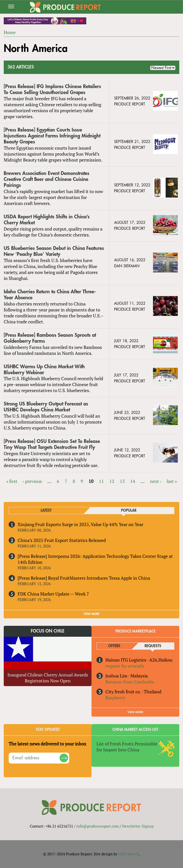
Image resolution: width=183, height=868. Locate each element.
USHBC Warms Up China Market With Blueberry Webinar (44, 370)
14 (133, 481)
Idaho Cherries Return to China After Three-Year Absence (50, 295)
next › (156, 481)
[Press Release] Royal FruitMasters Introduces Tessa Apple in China (84, 578)
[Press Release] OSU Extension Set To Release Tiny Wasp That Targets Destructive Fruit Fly (52, 444)
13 (122, 481)
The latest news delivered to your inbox (47, 744)
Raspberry (115, 698)
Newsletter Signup (138, 826)
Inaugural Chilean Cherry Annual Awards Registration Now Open (48, 678)
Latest (46, 511)
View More (135, 712)
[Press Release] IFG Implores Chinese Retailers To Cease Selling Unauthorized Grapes (52, 89)
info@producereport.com (98, 826)
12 (112, 481)
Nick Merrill (129, 854)
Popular (129, 511)
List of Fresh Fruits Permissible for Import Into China (127, 747)
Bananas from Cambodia (130, 682)
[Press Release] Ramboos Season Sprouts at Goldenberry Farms (50, 338)
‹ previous (32, 481)
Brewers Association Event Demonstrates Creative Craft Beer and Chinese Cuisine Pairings (46, 179)
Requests (153, 646)
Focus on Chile (48, 631)
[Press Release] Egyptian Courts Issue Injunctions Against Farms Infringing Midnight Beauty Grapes (52, 136)
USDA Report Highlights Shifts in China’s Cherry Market (47, 220)
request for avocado (125, 666)
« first (12, 481)
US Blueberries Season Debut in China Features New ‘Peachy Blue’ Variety (54, 251)
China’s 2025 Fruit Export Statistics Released (62, 540)
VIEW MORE (91, 614)
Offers (114, 646)
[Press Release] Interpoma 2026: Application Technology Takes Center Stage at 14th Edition (95, 559)
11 (101, 481)
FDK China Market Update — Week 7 (53, 594)
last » (172, 481)
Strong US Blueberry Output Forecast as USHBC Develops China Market (46, 407)
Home (10, 32)
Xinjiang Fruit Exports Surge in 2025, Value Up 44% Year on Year (80, 524)
